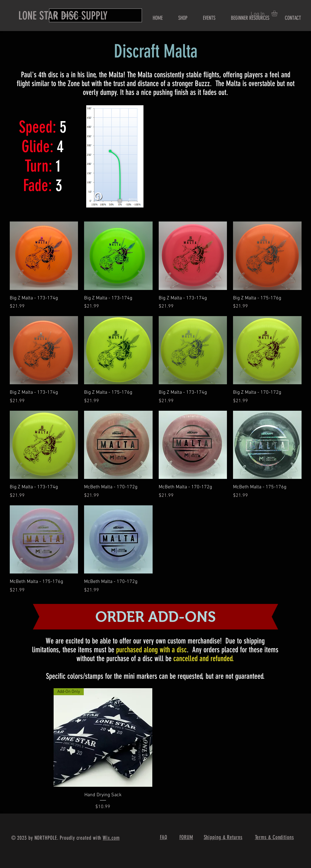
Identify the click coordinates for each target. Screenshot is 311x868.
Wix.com (111, 838)
